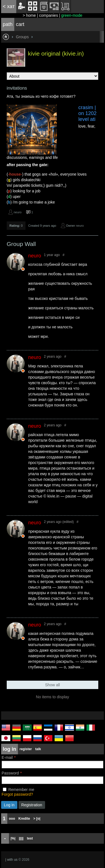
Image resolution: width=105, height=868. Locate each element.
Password (10, 773)
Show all (53, 685)
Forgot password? (17, 794)
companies (48, 15)
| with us (11, 860)
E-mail (7, 757)
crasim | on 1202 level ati (88, 113)
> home (29, 15)
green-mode (72, 15)
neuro (18, 212)
